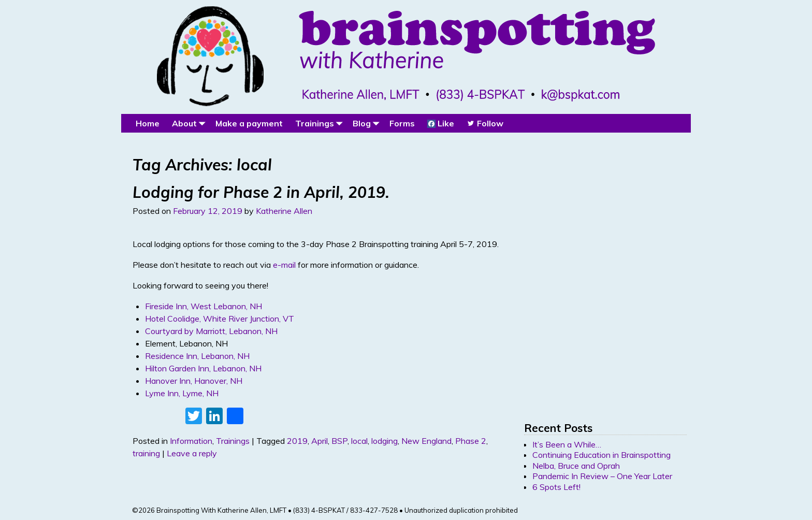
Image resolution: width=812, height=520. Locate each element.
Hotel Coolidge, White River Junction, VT (220, 319)
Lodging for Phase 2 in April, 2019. (261, 192)
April (320, 441)
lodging (385, 441)
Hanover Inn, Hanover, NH (194, 381)
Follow (485, 123)
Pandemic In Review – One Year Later (602, 476)
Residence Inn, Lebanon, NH (197, 356)
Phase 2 (471, 441)
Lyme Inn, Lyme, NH (182, 393)
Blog (368, 123)
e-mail (284, 265)
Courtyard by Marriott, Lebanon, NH (211, 331)
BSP (339, 441)
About (191, 123)
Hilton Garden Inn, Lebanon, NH (203, 368)
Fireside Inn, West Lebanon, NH (204, 306)
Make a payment (249, 123)
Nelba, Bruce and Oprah (576, 466)
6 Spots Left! (556, 487)
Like (441, 123)
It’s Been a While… (567, 444)
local (359, 441)
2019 (297, 441)
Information (191, 441)
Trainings (321, 123)
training (146, 453)
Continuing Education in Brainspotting (601, 455)
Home (148, 123)
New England (426, 441)
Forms (402, 123)
